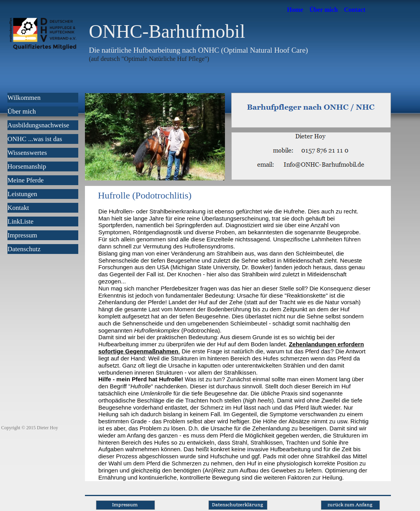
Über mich (324, 10)
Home (295, 10)
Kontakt (18, 208)
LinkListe (20, 221)
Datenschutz (24, 249)
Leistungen (22, 194)
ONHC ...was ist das (35, 139)
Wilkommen (24, 98)
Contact (355, 10)
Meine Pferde (26, 180)
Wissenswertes (27, 153)
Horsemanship (27, 166)
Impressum (22, 235)
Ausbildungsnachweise (38, 125)
